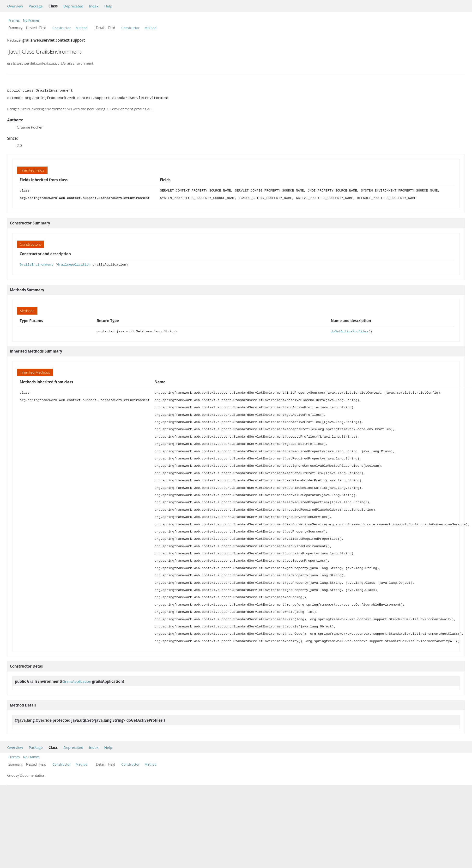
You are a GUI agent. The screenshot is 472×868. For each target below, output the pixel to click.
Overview (15, 6)
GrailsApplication (74, 265)
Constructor (62, 28)
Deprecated (73, 6)
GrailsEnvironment (36, 265)
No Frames (31, 20)
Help (108, 6)
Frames (14, 20)
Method (82, 28)
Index (94, 6)
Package (36, 6)
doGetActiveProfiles (350, 332)
